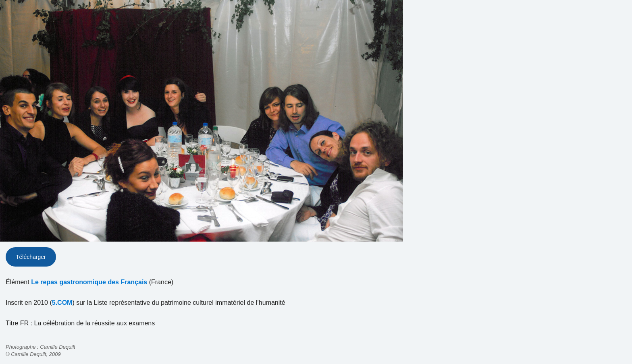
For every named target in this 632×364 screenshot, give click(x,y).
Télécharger (31, 257)
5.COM (62, 303)
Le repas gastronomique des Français (89, 282)
